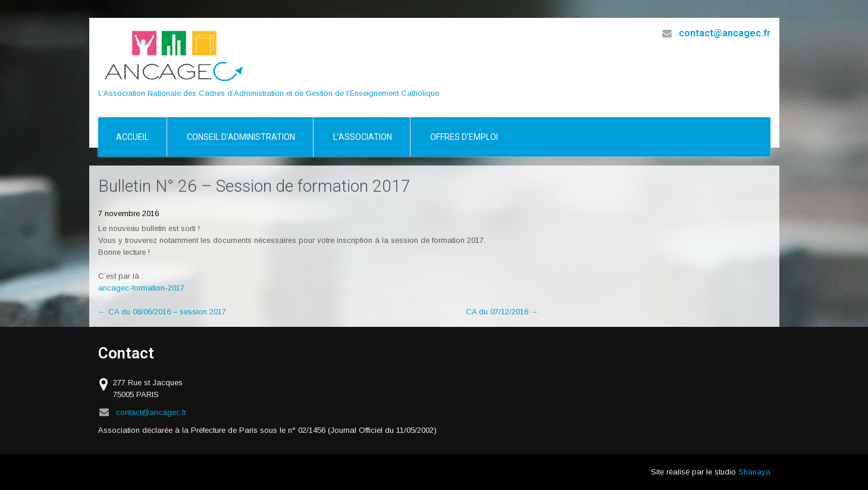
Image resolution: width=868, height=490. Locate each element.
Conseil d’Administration (241, 137)
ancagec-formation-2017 (141, 288)
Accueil (132, 137)
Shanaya (754, 472)
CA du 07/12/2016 (502, 312)
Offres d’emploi (464, 137)
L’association (363, 137)
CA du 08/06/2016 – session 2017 (162, 312)
